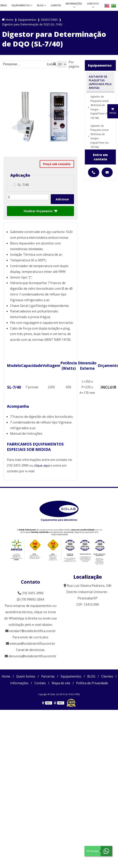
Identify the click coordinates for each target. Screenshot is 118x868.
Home (14, 676)
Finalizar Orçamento (40, 211)
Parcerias (57, 676)
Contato (93, 4)
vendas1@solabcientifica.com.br (31, 631)
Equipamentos (21, 5)
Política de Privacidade (59, 690)
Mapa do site (88, 683)
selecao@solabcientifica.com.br (33, 643)
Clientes (56, 5)
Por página (74, 64)
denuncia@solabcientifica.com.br (33, 656)
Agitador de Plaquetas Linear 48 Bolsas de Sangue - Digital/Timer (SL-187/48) (100, 107)
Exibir (51, 64)
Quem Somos (34, 676)
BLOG (40, 5)
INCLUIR (108, 387)
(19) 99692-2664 (30, 599)
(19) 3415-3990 (31, 593)
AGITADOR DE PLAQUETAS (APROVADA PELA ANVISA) (100, 82)
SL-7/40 (21, 185)
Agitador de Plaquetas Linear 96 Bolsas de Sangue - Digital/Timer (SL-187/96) (100, 136)
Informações (74, 4)
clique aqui (42, 465)
